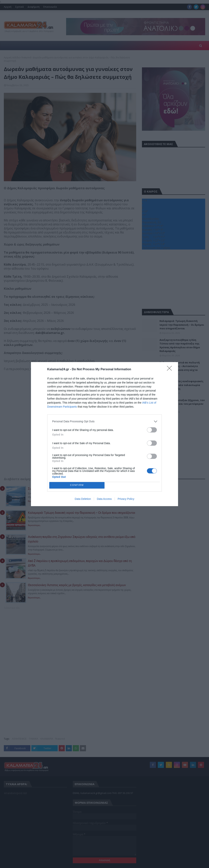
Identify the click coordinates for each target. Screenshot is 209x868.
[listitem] (104, 421)
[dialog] (104, 434)
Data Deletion (83, 499)
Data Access (104, 499)
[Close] (171, 370)
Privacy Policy (126, 499)
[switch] (152, 430)
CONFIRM (77, 485)
